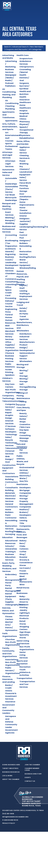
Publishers (10, 86)
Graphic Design (9, 417)
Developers (25, 488)
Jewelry (23, 610)
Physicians (25, 135)
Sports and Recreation (22, 662)
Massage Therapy (24, 440)
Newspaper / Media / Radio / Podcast (11, 79)
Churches (10, 639)
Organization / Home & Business (12, 353)
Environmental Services (27, 469)
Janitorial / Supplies (25, 223)
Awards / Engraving (10, 253)
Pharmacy (25, 122)
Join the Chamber (32, 765)
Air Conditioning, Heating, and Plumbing (9, 93)
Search (7, 47)
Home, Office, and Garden (23, 143)
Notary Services (9, 338)
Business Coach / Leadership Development (12, 261)
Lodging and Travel (23, 304)
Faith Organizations (10, 635)
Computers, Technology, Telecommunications (13, 398)
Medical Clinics (23, 118)
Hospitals (24, 113)
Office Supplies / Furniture (10, 345)
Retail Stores (23, 623)
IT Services (10, 426)
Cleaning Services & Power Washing (25, 160)
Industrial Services (24, 338)
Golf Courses (9, 139)
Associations (12, 477)
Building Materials (10, 492)
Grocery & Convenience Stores (26, 563)
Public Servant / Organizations (12, 671)
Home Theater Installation (25, 210)
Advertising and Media (8, 57)
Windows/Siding (28, 268)
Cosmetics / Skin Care (25, 426)
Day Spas (24, 430)
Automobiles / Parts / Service (12, 189)
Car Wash (10, 195)
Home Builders (9, 511)
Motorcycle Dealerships (11, 199)
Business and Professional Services (9, 229)
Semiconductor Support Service (27, 356)
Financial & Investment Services (11, 696)
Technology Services (11, 444)
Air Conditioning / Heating (12, 103)
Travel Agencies (24, 318)
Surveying (10, 534)
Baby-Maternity (24, 598)
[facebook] (8, 804)
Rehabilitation (27, 138)
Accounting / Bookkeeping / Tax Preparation (12, 241)
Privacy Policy (9, 823)
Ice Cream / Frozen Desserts (25, 571)
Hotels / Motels (23, 310)
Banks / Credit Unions (9, 688)
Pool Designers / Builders (25, 241)
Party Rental (9, 587)
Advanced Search (20, 47)
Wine (22, 585)
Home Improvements (27, 204)
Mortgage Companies (25, 492)
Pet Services (24, 451)
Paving (23, 402)
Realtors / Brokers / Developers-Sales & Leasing (26, 515)
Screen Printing (9, 371)
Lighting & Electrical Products (25, 616)
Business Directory (33, 774)
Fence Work (25, 183)
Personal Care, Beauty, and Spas (23, 408)
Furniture (24, 188)
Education (7, 537)
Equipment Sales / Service (25, 177)
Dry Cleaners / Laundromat (26, 169)
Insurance (10, 702)
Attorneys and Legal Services (7, 155)
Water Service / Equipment (25, 263)
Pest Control (23, 234)
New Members (37, 47)
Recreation (25, 667)
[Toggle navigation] (44, 6)
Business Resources (11, 772)
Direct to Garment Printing (24, 605)
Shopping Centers (24, 628)
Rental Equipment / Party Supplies (11, 598)
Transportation (24, 678)
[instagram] (13, 804)
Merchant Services (10, 333)
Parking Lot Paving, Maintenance (23, 396)
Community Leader (11, 726)
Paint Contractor (11, 516)
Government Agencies (11, 731)
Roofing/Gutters (13, 531)
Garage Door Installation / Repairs (25, 195)
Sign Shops (25, 632)
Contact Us (30, 781)
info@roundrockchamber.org (15, 817)
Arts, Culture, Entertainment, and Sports (10, 127)
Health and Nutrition (25, 93)
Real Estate (22, 484)
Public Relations (10, 365)
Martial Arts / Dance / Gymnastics (11, 626)
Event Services (9, 214)
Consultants (11, 282)
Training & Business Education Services (10, 556)
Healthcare (25, 102)
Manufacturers (27, 342)
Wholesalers (26, 361)
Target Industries (10, 768)
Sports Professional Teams (11, 146)
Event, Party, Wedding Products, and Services (9, 567)
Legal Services (9, 165)
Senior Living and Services (23, 642)
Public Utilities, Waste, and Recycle (22, 460)
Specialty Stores (24, 636)
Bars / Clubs (22, 545)
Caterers (24, 549)
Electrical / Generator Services (10, 499)
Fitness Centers (9, 618)
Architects (10, 249)
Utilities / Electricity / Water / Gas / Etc (25, 477)
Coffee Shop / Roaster (23, 554)
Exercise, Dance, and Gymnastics (8, 611)
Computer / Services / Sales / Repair (11, 408)
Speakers (10, 375)
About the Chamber (11, 779)
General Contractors (11, 505)
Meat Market (23, 578)
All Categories (35, 49)
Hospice (23, 111)
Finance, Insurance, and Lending (9, 679)
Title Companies (25, 525)
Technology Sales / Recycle (11, 437)
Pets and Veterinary (22, 445)
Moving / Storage (24, 380)
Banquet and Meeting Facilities (9, 206)
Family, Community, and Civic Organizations (10, 652)
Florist (8, 583)
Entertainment (13, 135)
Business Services (10, 71)
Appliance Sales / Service (25, 150)
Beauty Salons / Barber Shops (23, 418)
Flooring (24, 186)
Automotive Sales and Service (8, 172)
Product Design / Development (26, 348)
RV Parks (24, 314)
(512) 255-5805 (8, 814)
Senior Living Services (24, 655)
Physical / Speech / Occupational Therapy (26, 128)
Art (7, 133)
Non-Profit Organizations (12, 391)
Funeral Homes (9, 316)
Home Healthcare (25, 107)
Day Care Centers (10, 386)
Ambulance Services (25, 63)
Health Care (23, 55)
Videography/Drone (15, 605)
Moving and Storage (22, 366)
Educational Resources (11, 542)
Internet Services (9, 422)
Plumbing (10, 109)
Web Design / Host (9, 459)
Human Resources (10, 322)
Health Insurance (24, 98)
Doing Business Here (11, 765)
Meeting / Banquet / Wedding (10, 220)
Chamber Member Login (32, 769)
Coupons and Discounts (16, 49)
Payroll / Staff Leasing (24, 288)
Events (28, 778)
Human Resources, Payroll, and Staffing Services (23, 277)
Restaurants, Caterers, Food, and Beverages (23, 533)
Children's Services (7, 380)
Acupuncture (26, 58)
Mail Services (9, 327)
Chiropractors (27, 67)
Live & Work (7, 776)
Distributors (25, 334)
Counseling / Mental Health (25, 72)
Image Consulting (25, 434)
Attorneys (10, 161)
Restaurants (26, 582)
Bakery (23, 541)
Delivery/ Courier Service (10, 304)
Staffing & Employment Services (26, 296)
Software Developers (11, 430)
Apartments (11, 121)
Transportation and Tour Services (27, 684)
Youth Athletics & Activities (25, 672)
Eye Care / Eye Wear (24, 87)
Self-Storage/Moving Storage (28, 387)
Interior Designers (24, 217)
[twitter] (3, 804)
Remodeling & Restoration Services (11, 525)
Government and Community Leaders (9, 709)
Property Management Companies (26, 504)
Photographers (13, 591)
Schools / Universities (11, 548)
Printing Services (9, 360)
